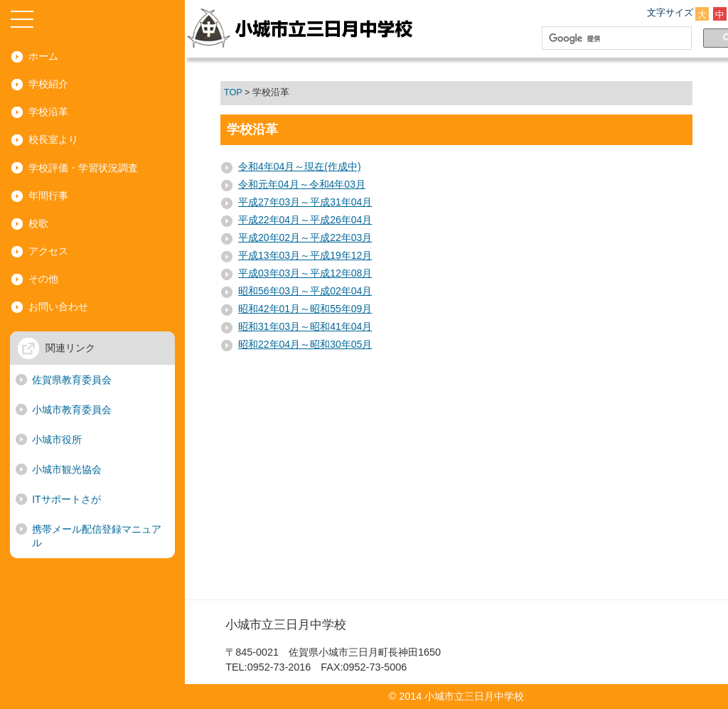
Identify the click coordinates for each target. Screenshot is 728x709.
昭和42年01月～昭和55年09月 (305, 309)
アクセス (48, 251)
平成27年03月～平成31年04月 (305, 202)
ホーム (43, 56)
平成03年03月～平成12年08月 (305, 273)
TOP (233, 92)
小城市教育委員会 (72, 410)
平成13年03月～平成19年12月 (305, 255)
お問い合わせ (58, 306)
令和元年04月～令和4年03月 (302, 184)
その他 (43, 279)
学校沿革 (48, 112)
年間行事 (48, 196)
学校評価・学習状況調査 (83, 168)
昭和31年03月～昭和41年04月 (305, 326)
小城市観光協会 (67, 469)
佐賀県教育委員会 (72, 380)
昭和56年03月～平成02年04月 (305, 291)
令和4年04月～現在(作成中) (300, 166)
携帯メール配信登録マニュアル (97, 536)
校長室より (53, 139)
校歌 (38, 223)
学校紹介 (48, 84)
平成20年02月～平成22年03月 (305, 238)
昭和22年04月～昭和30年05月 (305, 344)
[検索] (614, 38)
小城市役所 (57, 439)
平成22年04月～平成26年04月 (305, 220)
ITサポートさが (66, 499)
